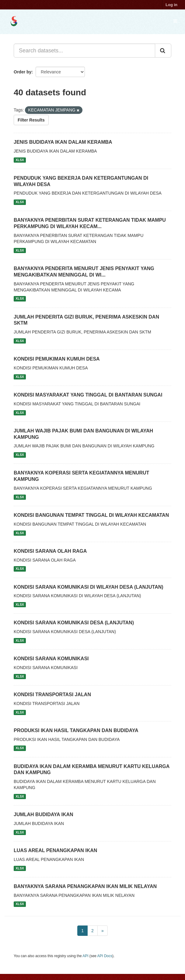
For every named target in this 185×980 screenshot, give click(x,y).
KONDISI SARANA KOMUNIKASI (51, 659)
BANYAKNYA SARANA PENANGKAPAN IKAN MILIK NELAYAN (85, 886)
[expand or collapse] (175, 21)
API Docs (105, 956)
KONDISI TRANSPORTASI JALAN (52, 694)
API (85, 956)
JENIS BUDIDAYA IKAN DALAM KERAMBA (63, 142)
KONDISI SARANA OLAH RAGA (50, 551)
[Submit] (163, 51)
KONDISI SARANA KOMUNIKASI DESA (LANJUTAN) (74, 623)
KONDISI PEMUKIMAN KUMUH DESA (57, 359)
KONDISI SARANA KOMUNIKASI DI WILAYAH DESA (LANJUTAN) (89, 587)
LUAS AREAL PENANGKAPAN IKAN (55, 850)
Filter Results (31, 120)
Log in (171, 5)
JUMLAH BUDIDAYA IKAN (44, 814)
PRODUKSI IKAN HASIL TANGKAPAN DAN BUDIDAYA (76, 730)
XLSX (20, 160)
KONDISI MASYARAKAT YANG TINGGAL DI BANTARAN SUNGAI (88, 395)
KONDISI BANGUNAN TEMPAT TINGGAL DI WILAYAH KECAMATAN (91, 515)
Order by (23, 72)
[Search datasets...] (84, 51)
